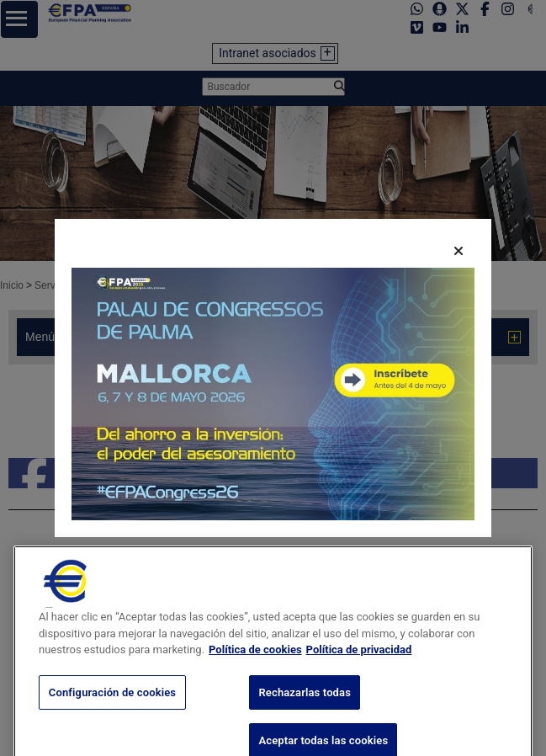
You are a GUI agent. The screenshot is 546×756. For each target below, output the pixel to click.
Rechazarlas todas (305, 707)
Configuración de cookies (112, 707)
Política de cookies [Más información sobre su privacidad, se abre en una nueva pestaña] (255, 664)
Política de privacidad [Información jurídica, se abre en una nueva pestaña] (359, 664)
